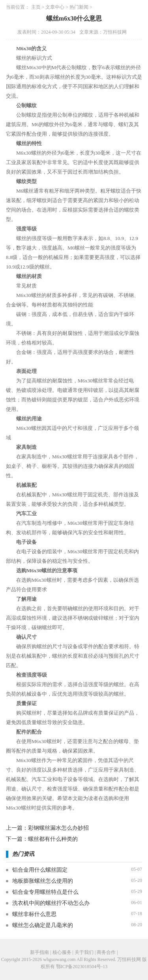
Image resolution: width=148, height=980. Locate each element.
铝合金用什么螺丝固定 (40, 870)
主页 (36, 7)
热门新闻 (79, 7)
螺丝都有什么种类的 (53, 839)
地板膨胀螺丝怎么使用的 (43, 881)
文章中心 (55, 7)
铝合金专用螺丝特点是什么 (45, 892)
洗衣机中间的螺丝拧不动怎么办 (51, 903)
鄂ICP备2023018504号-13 (82, 967)
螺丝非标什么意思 (34, 914)
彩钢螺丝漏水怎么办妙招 (58, 828)
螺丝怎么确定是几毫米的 (43, 925)
